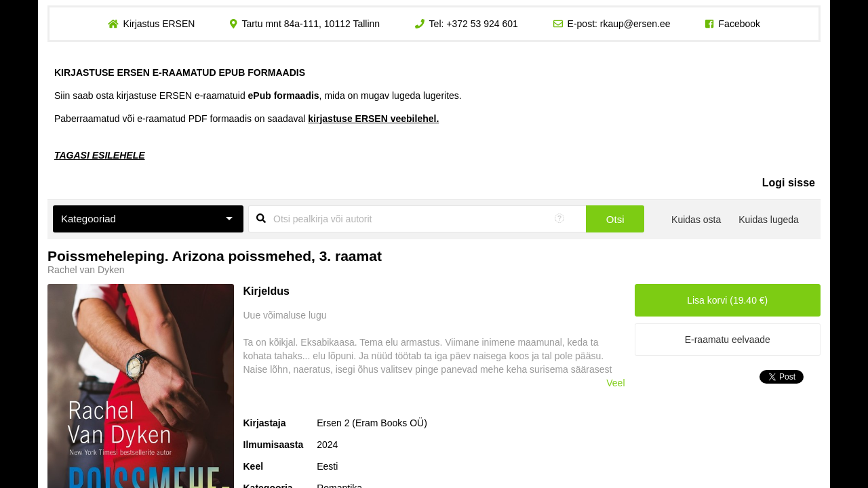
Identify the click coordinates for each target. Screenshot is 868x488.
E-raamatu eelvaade (728, 340)
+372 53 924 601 (482, 24)
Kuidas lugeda (769, 220)
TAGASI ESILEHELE (100, 155)
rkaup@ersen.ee (635, 24)
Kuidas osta (696, 220)
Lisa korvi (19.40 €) (727, 300)
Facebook (739, 24)
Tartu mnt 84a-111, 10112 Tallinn (311, 24)
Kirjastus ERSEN (159, 24)
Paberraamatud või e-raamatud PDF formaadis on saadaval (246, 119)
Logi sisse (789, 183)
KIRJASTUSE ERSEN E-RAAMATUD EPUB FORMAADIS (180, 73)
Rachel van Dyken (86, 270)
